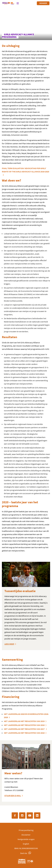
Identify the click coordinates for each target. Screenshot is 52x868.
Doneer (43, 3)
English (26, 844)
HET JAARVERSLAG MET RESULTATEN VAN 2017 (24, 729)
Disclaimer (26, 835)
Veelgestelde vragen (26, 839)
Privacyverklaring (26, 830)
